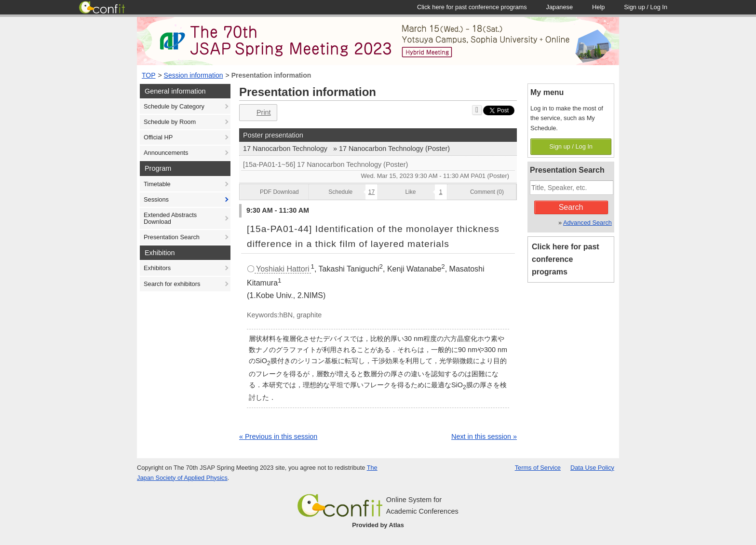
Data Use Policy (592, 468)
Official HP (158, 137)
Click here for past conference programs (566, 259)
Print (257, 113)
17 (371, 192)
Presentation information (271, 75)
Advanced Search (587, 223)
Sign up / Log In (571, 146)
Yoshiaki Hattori (283, 269)
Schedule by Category (174, 106)
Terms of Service (538, 468)
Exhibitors (157, 268)
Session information (194, 75)
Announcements (166, 153)
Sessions (156, 199)
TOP (149, 75)
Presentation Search (172, 237)
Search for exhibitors (172, 284)
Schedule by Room (170, 122)
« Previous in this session (278, 436)
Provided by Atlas (378, 525)
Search (571, 207)
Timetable (157, 184)
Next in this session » (484, 436)
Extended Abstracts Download (170, 218)
